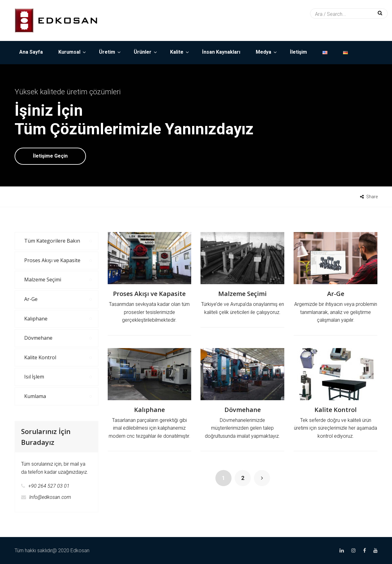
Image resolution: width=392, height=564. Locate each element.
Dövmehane (243, 410)
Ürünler (143, 52)
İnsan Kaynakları (221, 52)
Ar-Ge (336, 294)
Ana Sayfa (31, 52)
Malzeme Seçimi (242, 294)
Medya (264, 52)
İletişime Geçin (50, 156)
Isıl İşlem (34, 377)
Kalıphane (149, 410)
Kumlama (35, 396)
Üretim (107, 52)
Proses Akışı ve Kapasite (149, 294)
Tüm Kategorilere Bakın (52, 241)
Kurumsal (69, 52)
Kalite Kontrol (336, 410)
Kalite (177, 52)
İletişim (298, 52)
